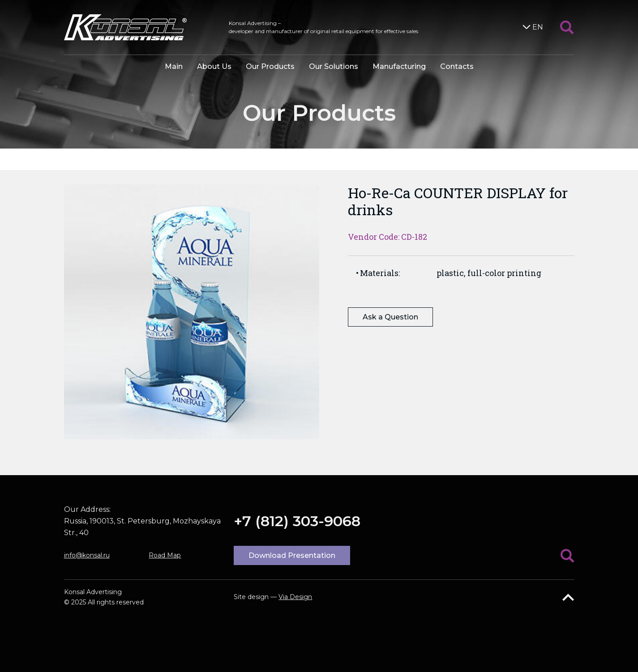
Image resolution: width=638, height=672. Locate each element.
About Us (214, 66)
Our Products (270, 66)
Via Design (295, 597)
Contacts (457, 66)
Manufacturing (399, 66)
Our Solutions (334, 66)
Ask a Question (390, 317)
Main (174, 66)
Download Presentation (292, 555)
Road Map (165, 555)
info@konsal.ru (87, 555)
